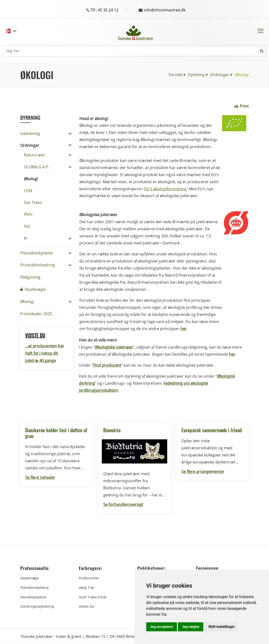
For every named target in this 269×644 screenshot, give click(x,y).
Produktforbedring (38, 265)
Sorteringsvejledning (37, 606)
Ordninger (220, 75)
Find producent (107, 365)
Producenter (89, 578)
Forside (176, 75)
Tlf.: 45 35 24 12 (107, 10)
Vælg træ (86, 588)
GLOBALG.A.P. (36, 167)
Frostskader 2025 (36, 314)
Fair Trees (33, 202)
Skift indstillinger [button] (221, 627)
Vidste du (87, 606)
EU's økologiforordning (166, 189)
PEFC (28, 214)
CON (28, 191)
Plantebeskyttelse (36, 253)
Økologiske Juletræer (114, 347)
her (232, 354)
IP (26, 238)
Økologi (31, 179)
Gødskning (30, 133)
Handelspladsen (34, 597)
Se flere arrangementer (203, 472)
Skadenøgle (33, 289)
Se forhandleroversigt (123, 504)
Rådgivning (30, 277)
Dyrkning (196, 75)
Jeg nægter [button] (191, 627)
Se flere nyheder (40, 477)
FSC (27, 226)
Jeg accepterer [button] (162, 627)
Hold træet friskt (93, 597)
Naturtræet (34, 155)
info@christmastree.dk (162, 10)
